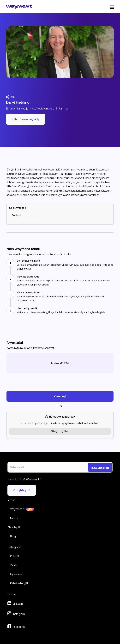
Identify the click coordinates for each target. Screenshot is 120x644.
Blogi (13, 536)
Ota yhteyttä (59, 431)
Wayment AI (18, 509)
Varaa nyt (60, 396)
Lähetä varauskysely (26, 119)
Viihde (14, 565)
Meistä (14, 518)
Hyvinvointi (17, 574)
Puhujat (15, 556)
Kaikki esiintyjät (19, 583)
